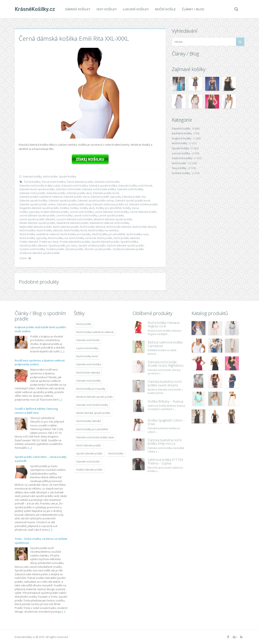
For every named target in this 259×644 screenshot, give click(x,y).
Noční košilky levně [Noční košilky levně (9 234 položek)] (87, 356)
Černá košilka (32, 182)
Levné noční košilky (86, 215)
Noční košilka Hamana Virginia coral (164, 325)
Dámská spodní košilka (103, 186)
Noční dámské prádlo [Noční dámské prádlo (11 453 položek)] (89, 445)
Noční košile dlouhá (144, 227)
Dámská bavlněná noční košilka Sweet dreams (165, 383)
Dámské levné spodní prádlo (37, 189)
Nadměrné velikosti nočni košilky (110, 223)
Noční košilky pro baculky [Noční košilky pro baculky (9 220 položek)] (91, 389)
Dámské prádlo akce (79, 193)
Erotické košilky (181, 173)
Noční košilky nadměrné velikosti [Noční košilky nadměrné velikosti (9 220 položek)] (95, 332)
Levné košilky (65, 215)
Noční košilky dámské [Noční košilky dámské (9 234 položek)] (89, 421)
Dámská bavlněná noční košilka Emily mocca (165, 442)
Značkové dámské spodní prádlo (40, 253)
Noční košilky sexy (138, 234)
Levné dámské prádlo (143, 212)
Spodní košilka (129, 242)
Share (25, 258)
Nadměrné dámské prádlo (73, 223)
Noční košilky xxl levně (82, 238)
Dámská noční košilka (75, 186)
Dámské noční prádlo (33, 193)
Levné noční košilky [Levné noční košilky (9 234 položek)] (87, 348)
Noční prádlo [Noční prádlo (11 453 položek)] (84, 324)
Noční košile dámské (119, 227)
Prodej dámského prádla (75, 242)
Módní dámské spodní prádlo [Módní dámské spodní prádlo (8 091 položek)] (93, 413)
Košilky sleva (131, 208)
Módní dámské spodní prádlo (37, 223)
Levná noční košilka (82, 212)
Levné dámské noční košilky (112, 212)
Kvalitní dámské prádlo (55, 212)
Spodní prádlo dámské (33, 245)
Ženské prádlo (75, 249)
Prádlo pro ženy (49, 242)
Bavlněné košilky (182, 133)
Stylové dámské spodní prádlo (125, 245)
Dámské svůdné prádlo (143, 204)
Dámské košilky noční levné (135, 186)
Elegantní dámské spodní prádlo (39, 208)
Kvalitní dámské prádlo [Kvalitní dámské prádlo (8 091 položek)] (89, 470)
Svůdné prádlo (55, 249)
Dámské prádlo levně (106, 193)
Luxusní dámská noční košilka (75, 219)
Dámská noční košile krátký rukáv (40, 186)
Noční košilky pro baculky (76, 234)
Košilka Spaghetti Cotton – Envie (166, 422)
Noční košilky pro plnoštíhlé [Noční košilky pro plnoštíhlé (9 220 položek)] (92, 429)
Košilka (65, 208)
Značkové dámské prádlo (128, 249)
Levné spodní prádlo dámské (37, 219)
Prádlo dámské (29, 242)
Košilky (74, 208)
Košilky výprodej (30, 212)
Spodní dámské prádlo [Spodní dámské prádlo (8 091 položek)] (89, 454)
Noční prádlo (105, 238)
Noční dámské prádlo (66, 227)
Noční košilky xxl (58, 238)
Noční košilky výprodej (33, 238)
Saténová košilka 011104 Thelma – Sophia (165, 461)
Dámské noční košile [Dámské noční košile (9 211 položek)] (88, 462)
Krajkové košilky (182, 138)
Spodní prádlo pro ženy (63, 245)
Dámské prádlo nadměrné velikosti (41, 197)
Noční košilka (27, 230)
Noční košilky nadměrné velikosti (39, 234)
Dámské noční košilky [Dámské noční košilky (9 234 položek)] (89, 381)
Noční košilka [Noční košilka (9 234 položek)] (116, 454)
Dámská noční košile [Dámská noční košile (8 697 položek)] (88, 340)
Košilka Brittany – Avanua (165, 401)
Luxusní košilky (136, 9)
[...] (63, 351)
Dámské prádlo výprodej (106, 197)
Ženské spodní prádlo (98, 249)
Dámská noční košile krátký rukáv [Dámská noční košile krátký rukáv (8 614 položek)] (95, 437)
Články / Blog (193, 9)
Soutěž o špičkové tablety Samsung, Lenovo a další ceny (36, 411)
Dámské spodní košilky (34, 200)
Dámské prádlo (56, 193)
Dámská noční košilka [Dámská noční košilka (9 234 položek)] (89, 364)
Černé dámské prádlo (80, 182)
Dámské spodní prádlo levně (133, 200)
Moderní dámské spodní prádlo (113, 219)
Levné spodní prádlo (111, 215)
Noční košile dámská (93, 227)
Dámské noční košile (68, 189)
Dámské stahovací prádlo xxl (110, 204)
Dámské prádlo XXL (134, 197)
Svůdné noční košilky (32, 249)
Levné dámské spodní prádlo (37, 215)
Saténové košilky (182, 158)
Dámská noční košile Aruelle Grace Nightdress (166, 364)
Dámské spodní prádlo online (38, 204)
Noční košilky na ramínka (103, 230)
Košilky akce (87, 208)
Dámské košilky (78, 9)
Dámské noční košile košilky (99, 189)
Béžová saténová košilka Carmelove (165, 344)
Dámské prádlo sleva (76, 197)
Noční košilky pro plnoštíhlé (109, 234)
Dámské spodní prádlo (63, 200)
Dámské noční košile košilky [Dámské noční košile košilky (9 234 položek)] (92, 405)
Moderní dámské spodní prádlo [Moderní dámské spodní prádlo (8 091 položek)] (95, 397)
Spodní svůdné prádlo (92, 245)
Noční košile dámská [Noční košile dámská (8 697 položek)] (88, 373)
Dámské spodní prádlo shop (74, 204)
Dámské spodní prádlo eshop (96, 200)
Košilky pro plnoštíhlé (109, 208)
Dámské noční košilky (130, 189)
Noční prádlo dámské (127, 238)
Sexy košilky (107, 9)
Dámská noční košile (107, 182)
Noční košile (165, 9)
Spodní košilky (68, 176)
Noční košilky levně (76, 230)
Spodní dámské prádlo (105, 242)
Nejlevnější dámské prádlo (36, 227)
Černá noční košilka (54, 182)
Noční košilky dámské (50, 230)
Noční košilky (180, 143)
